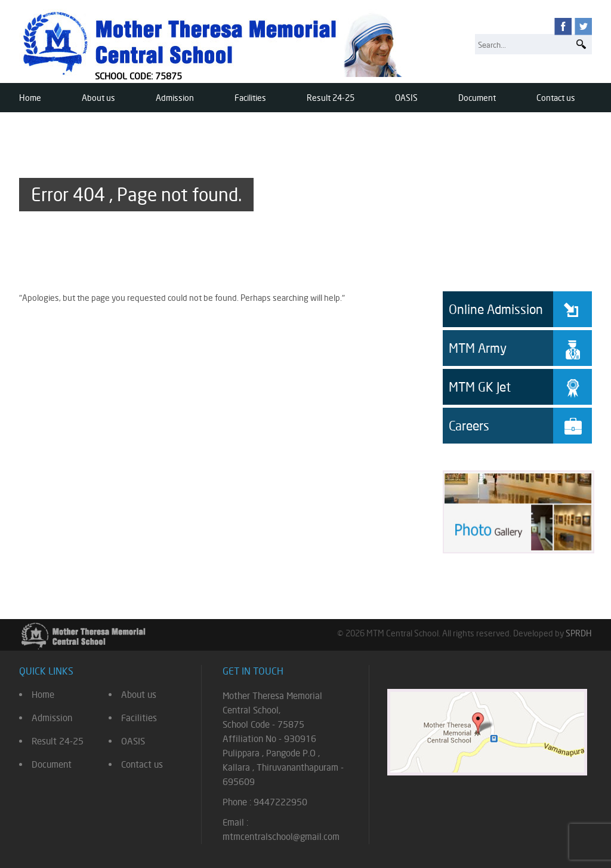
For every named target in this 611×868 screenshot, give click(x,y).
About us (98, 98)
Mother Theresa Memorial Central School (215, 43)
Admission (175, 98)
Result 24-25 (331, 98)
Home (30, 98)
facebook (563, 27)
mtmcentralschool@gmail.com (281, 837)
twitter (583, 27)
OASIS (406, 98)
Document (477, 98)
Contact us (556, 98)
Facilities (250, 98)
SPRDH (579, 633)
